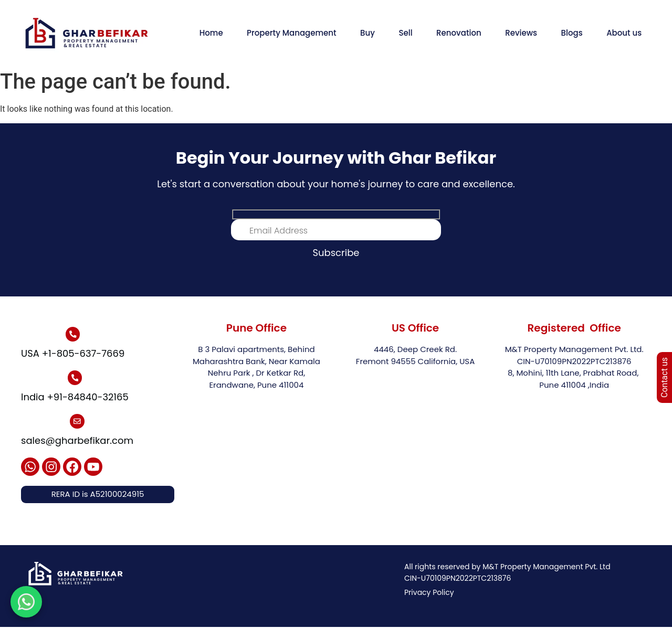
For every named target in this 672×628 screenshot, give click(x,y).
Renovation (459, 33)
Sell (405, 33)
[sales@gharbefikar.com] (77, 422)
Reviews (521, 33)
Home (211, 33)
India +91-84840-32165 (75, 397)
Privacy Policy (429, 594)
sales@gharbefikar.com (77, 441)
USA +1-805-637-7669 (73, 353)
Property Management (292, 33)
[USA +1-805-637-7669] (73, 334)
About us (624, 33)
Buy (367, 33)
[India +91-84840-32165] (75, 378)
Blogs (572, 33)
